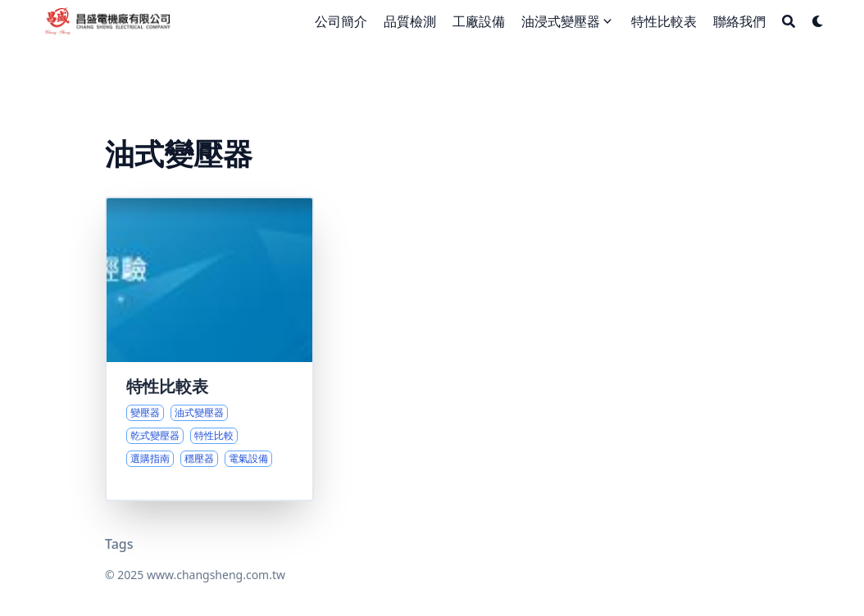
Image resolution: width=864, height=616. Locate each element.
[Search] (789, 21)
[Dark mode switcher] (818, 21)
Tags (119, 544)
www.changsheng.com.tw (216, 575)
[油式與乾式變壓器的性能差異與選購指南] (209, 349)
